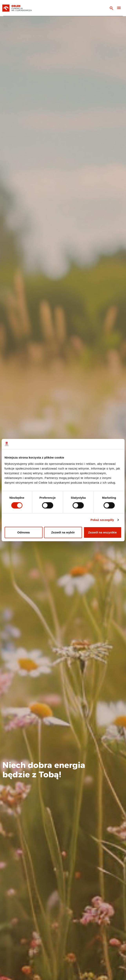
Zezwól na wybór (63, 532)
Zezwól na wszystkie (102, 532)
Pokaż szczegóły (102, 520)
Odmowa (23, 532)
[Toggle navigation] (119, 8)
